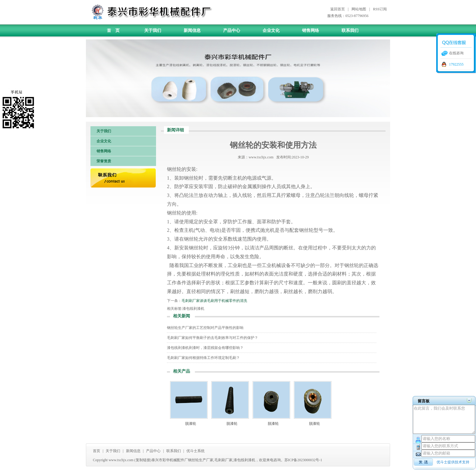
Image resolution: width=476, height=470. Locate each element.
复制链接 (143, 460)
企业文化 (271, 30)
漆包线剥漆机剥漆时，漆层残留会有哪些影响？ (205, 348)
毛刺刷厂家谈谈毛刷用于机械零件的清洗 (214, 301)
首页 (97, 451)
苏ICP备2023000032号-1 (303, 460)
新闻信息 (192, 30)
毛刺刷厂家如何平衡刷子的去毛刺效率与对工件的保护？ (212, 338)
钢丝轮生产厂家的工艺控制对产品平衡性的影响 (205, 328)
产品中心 (232, 30)
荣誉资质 (104, 161)
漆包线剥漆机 (193, 309)
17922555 (456, 64)
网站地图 (359, 9)
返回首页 (338, 9)
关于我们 (153, 30)
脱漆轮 (191, 424)
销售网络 (311, 30)
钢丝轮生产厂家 (201, 460)
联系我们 (350, 30)
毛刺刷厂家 (223, 460)
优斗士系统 (195, 451)
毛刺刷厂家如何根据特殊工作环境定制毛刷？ (203, 358)
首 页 (113, 30)
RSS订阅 (380, 9)
